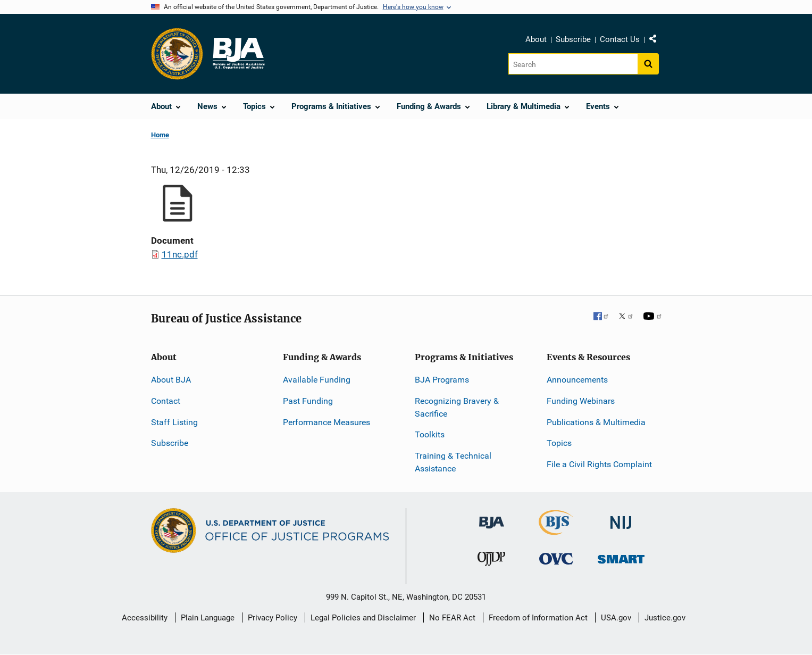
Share (657, 41)
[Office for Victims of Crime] (556, 558)
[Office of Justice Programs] (177, 54)
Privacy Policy (273, 618)
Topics (559, 443)
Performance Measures (327, 422)
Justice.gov (665, 618)
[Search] (573, 64)
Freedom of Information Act (538, 618)
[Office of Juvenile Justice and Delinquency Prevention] (491, 561)
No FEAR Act (452, 618)
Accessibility (145, 618)
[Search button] (648, 64)
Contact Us (620, 39)
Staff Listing (174, 422)
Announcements (577, 380)
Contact (166, 401)
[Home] (238, 54)
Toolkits (430, 434)
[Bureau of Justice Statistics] (556, 530)
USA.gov (616, 618)
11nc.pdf (180, 254)
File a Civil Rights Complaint (599, 464)
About (536, 39)
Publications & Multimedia (596, 422)
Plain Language (208, 618)
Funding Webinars (581, 401)
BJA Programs (442, 380)
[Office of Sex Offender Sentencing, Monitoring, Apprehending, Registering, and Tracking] (621, 556)
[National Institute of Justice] (621, 518)
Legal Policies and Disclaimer (363, 618)
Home (160, 135)
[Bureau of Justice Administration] (492, 517)
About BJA (171, 380)
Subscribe (573, 39)
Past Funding (308, 401)
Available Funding (317, 380)
